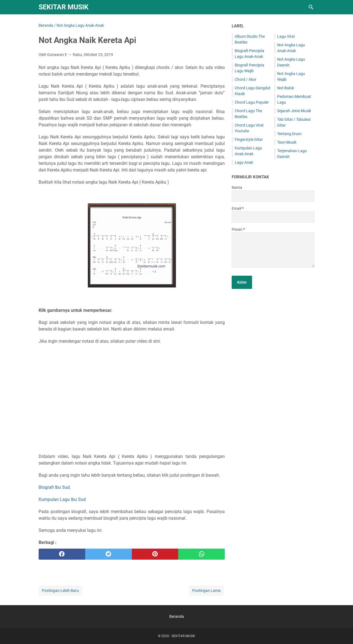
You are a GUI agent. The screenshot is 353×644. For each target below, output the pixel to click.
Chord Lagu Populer (252, 102)
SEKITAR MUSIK (64, 7)
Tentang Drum (289, 134)
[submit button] (242, 282)
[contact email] (273, 217)
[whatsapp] (201, 554)
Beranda (177, 616)
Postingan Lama (206, 591)
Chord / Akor (246, 79)
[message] (273, 250)
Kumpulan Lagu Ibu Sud (62, 499)
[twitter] (109, 554)
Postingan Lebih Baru (60, 591)
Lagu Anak (244, 162)
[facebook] (62, 554)
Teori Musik (287, 142)
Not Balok (286, 88)
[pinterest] (155, 554)
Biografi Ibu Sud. (55, 487)
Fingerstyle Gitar (249, 139)
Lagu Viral (286, 36)
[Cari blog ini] (311, 7)
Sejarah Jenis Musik (294, 111)
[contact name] (273, 196)
